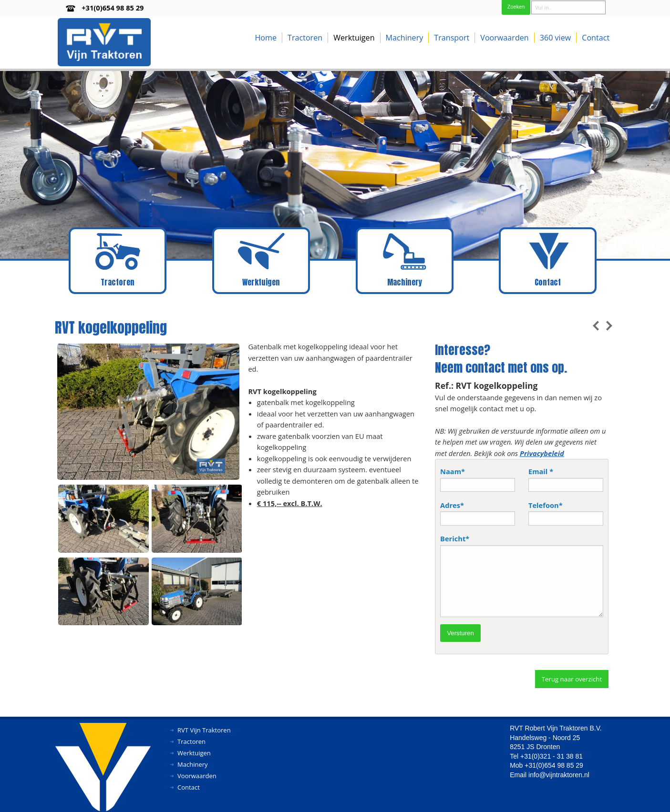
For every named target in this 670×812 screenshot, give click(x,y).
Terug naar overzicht (572, 679)
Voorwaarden (504, 38)
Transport (452, 38)
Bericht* (522, 575)
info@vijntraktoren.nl (559, 775)
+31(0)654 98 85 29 (113, 8)
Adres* (478, 513)
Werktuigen (354, 38)
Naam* (478, 479)
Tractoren (305, 38)
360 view (556, 38)
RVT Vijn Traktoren (204, 730)
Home (266, 38)
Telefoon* (566, 513)
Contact (596, 38)
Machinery (405, 38)
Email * (566, 479)
